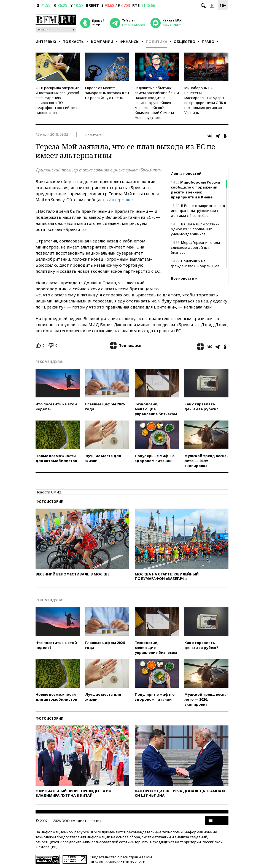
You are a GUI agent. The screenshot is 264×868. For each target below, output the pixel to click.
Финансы (130, 42)
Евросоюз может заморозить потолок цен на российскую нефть (107, 93)
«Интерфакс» (120, 200)
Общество (184, 42)
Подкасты (74, 42)
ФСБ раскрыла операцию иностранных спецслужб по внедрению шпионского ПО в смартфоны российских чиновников (58, 100)
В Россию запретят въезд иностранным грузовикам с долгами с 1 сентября (198, 211)
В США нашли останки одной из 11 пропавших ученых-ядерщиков (195, 229)
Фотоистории (49, 502)
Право (208, 42)
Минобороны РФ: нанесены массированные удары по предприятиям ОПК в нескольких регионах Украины (205, 100)
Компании (102, 42)
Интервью (46, 42)
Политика (157, 42)
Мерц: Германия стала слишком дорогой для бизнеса (195, 247)
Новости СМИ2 (48, 492)
